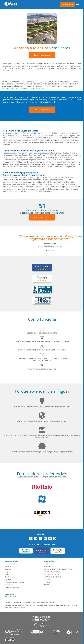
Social (7, 574)
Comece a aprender (42, 55)
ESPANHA (47, 582)
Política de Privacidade (12, 588)
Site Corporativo (10, 577)
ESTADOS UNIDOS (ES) (66, 569)
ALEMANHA (47, 580)
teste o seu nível (9, 86)
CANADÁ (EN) (48, 572)
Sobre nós (8, 566)
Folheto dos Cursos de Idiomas (14, 582)
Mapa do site (9, 585)
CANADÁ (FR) (57, 572)
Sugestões (8, 580)
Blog (7, 572)
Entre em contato (10, 564)
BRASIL (46, 564)
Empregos (8, 569)
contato (56, 86)
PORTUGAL (47, 566)
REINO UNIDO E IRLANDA (51, 574)
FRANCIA (46, 585)
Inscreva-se (7, 97)
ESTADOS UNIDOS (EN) (51, 569)
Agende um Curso (67, 4)
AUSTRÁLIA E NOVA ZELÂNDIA (53, 577)
